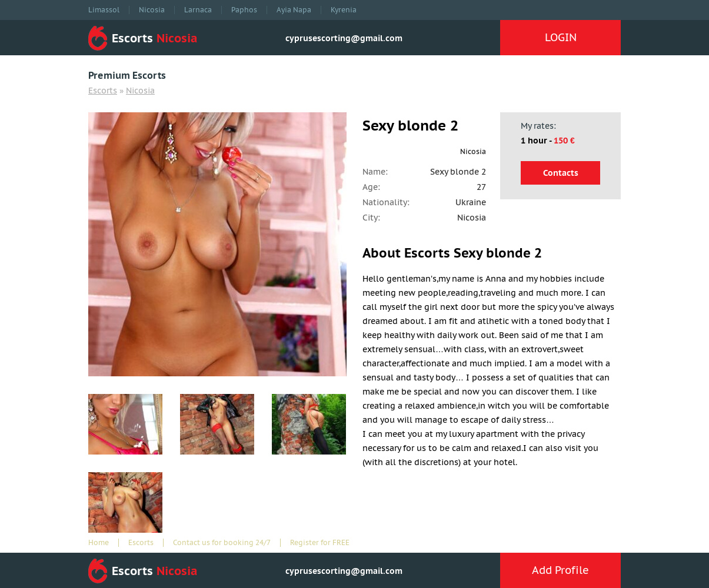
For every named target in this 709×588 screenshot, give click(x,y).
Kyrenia (344, 10)
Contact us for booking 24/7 (222, 543)
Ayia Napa (294, 10)
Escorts (103, 91)
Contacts (561, 173)
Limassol (104, 10)
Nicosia (152, 10)
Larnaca (198, 10)
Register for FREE (320, 543)
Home (99, 543)
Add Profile (560, 570)
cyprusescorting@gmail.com (344, 38)
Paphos (244, 10)
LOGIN (561, 37)
